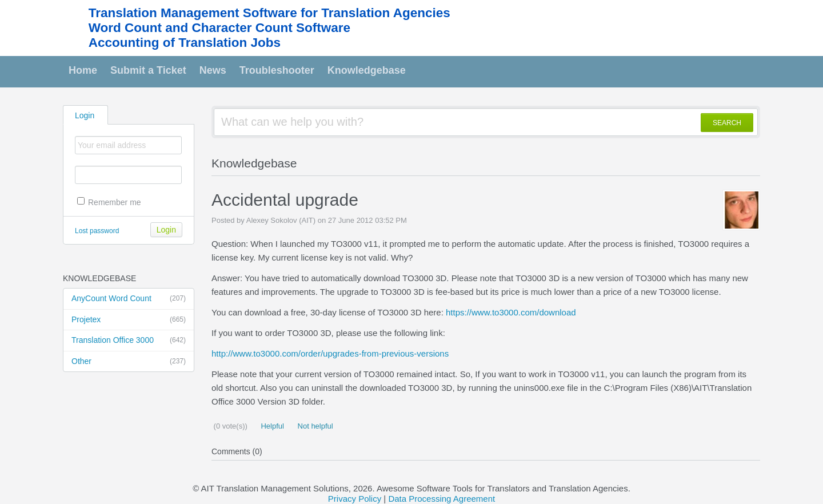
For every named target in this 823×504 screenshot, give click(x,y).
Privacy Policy (355, 499)
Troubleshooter (277, 70)
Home (83, 70)
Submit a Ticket (148, 70)
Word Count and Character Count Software (219, 28)
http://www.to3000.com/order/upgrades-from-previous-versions (330, 353)
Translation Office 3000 (129, 341)
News (213, 70)
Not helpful (314, 426)
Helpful (271, 426)
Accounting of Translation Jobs (185, 43)
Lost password (97, 231)
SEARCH (727, 123)
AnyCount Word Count (129, 299)
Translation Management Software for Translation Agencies (269, 13)
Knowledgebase (367, 70)
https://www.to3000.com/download (511, 312)
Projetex (129, 320)
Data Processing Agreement (442, 499)
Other (129, 362)
